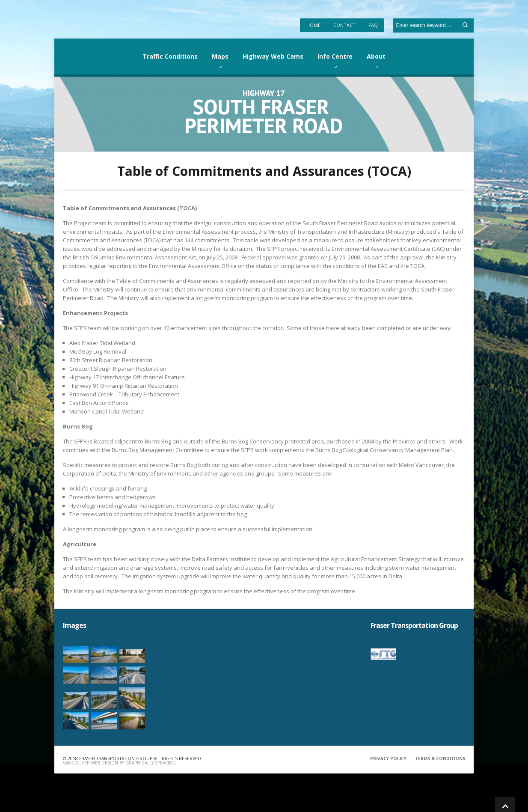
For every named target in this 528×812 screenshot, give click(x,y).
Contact (344, 25)
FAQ (373, 25)
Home (313, 25)
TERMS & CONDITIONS (440, 758)
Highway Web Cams (273, 56)
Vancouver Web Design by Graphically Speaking (119, 763)
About (376, 56)
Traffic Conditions (170, 56)
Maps (220, 56)
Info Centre (335, 56)
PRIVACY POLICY (388, 758)
